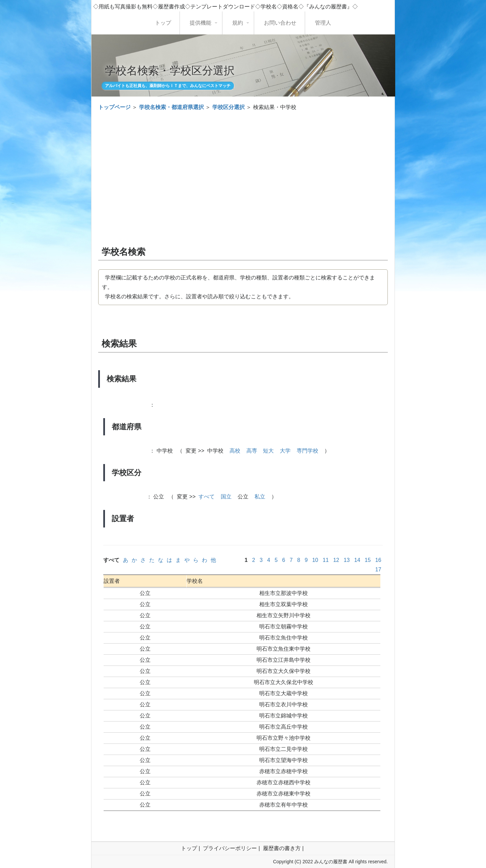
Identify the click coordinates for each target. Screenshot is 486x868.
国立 (226, 497)
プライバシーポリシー (230, 848)
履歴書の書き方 (282, 848)
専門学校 (307, 451)
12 (336, 560)
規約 (238, 23)
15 (368, 560)
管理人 (323, 23)
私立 (260, 497)
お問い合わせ (280, 23)
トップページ (114, 107)
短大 (268, 451)
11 (326, 560)
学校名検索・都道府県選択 (171, 107)
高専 (252, 451)
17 (378, 569)
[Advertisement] (243, 166)
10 (315, 560)
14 (357, 560)
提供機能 (200, 23)
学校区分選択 (228, 107)
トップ (163, 23)
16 (378, 560)
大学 (285, 451)
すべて (207, 497)
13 (347, 560)
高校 (235, 451)
